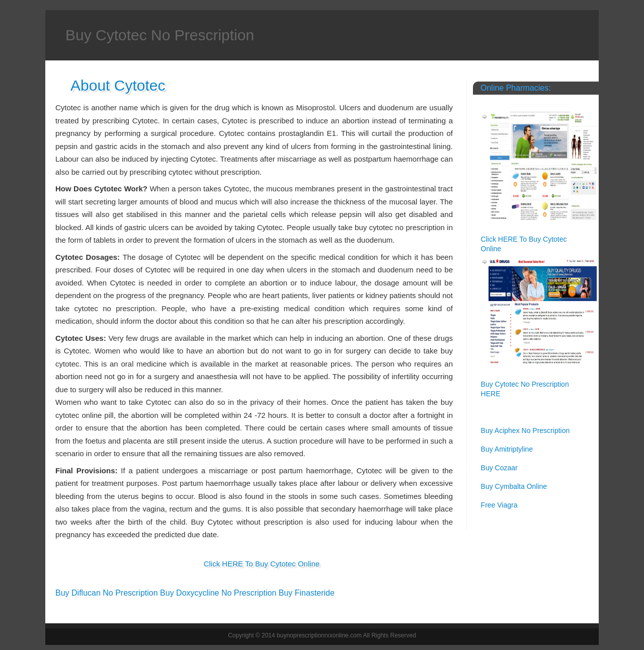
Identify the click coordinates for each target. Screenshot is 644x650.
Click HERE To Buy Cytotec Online (262, 564)
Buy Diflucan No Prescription (107, 593)
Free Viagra (499, 505)
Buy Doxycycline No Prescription (218, 593)
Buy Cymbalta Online (514, 486)
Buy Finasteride (307, 593)
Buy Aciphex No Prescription (526, 430)
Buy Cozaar (499, 468)
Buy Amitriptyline (507, 449)
